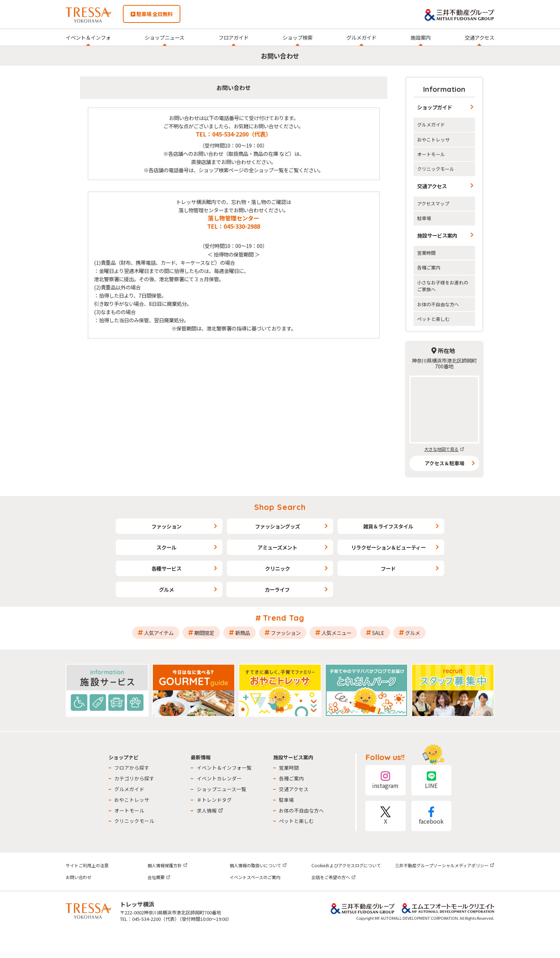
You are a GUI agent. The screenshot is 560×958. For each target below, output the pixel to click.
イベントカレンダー (219, 778)
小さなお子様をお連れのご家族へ (443, 286)
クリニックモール (436, 169)
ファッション (166, 526)
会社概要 (159, 877)
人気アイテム (159, 633)
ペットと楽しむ (433, 319)
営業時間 (426, 253)
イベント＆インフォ (88, 37)
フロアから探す (132, 768)
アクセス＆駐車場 (444, 463)
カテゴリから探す (134, 778)
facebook (431, 816)
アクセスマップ (433, 203)
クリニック (277, 568)
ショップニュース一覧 (222, 789)
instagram (385, 780)
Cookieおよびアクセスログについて (346, 865)
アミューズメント (277, 547)
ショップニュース (164, 37)
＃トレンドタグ (214, 800)
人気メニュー (336, 633)
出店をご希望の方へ (334, 877)
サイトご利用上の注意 (87, 865)
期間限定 (204, 633)
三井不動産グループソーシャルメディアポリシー (445, 865)
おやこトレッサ (433, 140)
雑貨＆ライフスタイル (388, 526)
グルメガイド (361, 37)
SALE (378, 633)
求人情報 (210, 810)
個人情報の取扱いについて (258, 865)
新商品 (242, 633)
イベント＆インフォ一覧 (224, 768)
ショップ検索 (297, 37)
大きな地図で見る (444, 449)
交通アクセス (479, 37)
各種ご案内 (429, 267)
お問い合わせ (79, 877)
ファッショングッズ (277, 526)
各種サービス (166, 568)
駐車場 (424, 218)
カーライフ (277, 589)
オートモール (431, 154)
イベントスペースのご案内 (255, 877)
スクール (166, 547)
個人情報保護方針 (167, 865)
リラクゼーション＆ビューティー (388, 547)
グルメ (166, 589)
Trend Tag (284, 618)
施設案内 (421, 37)
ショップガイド (435, 107)
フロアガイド (234, 37)
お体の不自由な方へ (438, 304)
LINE (431, 780)
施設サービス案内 (437, 235)
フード (388, 568)
